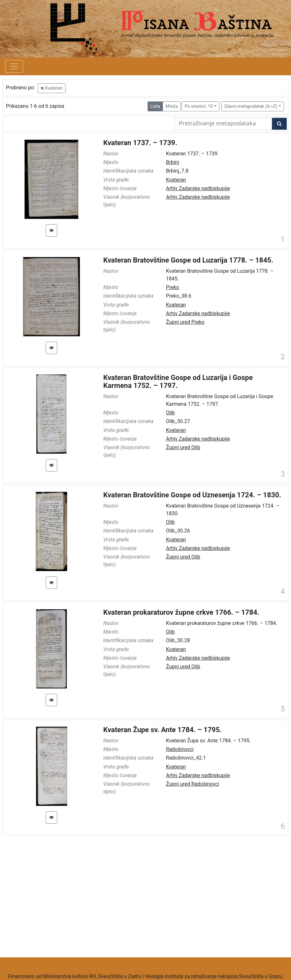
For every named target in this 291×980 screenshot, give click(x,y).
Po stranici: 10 (199, 106)
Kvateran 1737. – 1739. (140, 143)
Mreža (172, 106)
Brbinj (173, 162)
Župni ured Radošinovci (193, 784)
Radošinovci (180, 749)
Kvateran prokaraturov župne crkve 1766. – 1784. (181, 612)
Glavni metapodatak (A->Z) (251, 106)
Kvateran (52, 88)
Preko (173, 287)
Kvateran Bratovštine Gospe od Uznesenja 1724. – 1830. (192, 495)
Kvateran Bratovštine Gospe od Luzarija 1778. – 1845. (188, 260)
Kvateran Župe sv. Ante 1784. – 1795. (162, 730)
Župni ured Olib (183, 447)
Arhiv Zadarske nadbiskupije (198, 188)
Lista (155, 106)
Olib (171, 413)
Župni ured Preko (185, 322)
